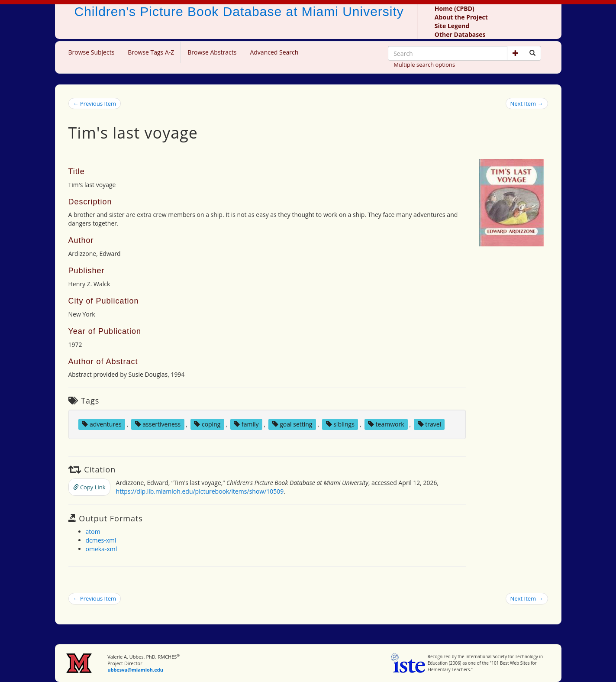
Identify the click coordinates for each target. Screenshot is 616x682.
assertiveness (158, 424)
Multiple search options (424, 65)
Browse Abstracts (212, 52)
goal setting (292, 424)
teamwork (386, 424)
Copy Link (89, 487)
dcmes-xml (101, 540)
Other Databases (460, 34)
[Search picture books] (532, 53)
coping (207, 424)
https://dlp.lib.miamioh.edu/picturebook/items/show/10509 (200, 491)
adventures (102, 424)
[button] (516, 53)
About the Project (461, 17)
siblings (340, 424)
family (246, 424)
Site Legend (452, 26)
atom (93, 532)
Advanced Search (274, 52)
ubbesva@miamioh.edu (135, 670)
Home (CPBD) (455, 8)
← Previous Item (95, 103)
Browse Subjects (92, 52)
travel (430, 424)
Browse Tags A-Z (151, 52)
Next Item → (527, 103)
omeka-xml (102, 549)
